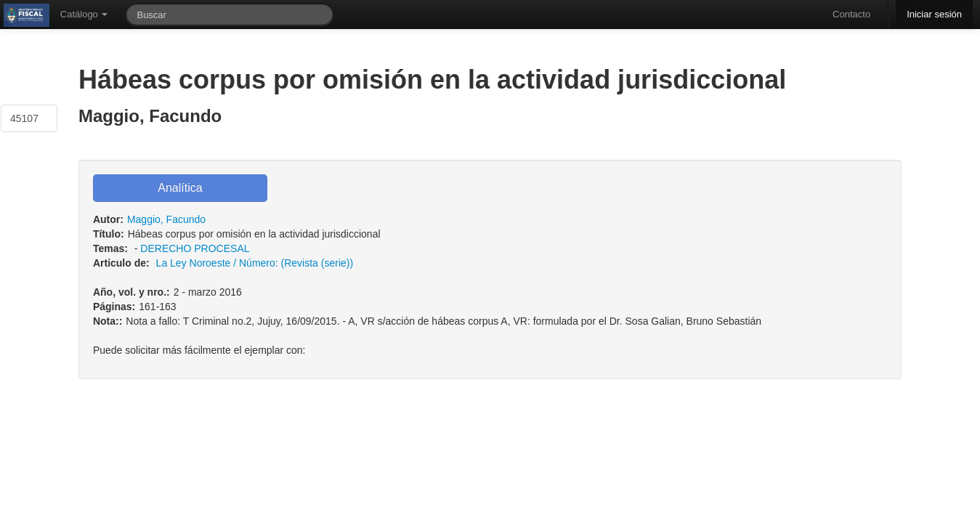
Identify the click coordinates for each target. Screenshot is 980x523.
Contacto (851, 14)
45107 (24, 118)
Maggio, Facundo (166, 219)
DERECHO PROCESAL (195, 248)
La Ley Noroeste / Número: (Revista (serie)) (255, 263)
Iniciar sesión (934, 14)
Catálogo (84, 14)
